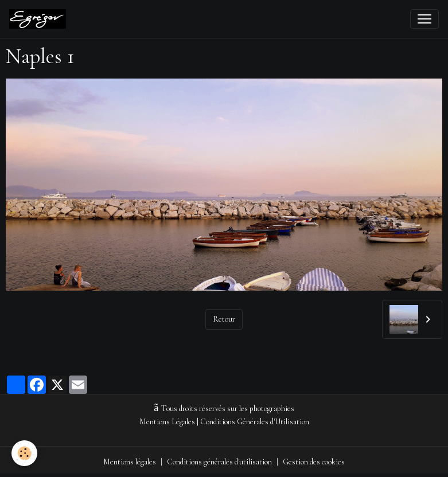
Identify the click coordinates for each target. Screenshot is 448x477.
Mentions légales (130, 462)
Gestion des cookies (314, 462)
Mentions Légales (167, 422)
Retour (224, 319)
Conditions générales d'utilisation (219, 462)
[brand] (40, 19)
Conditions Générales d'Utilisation (255, 422)
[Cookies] (24, 453)
